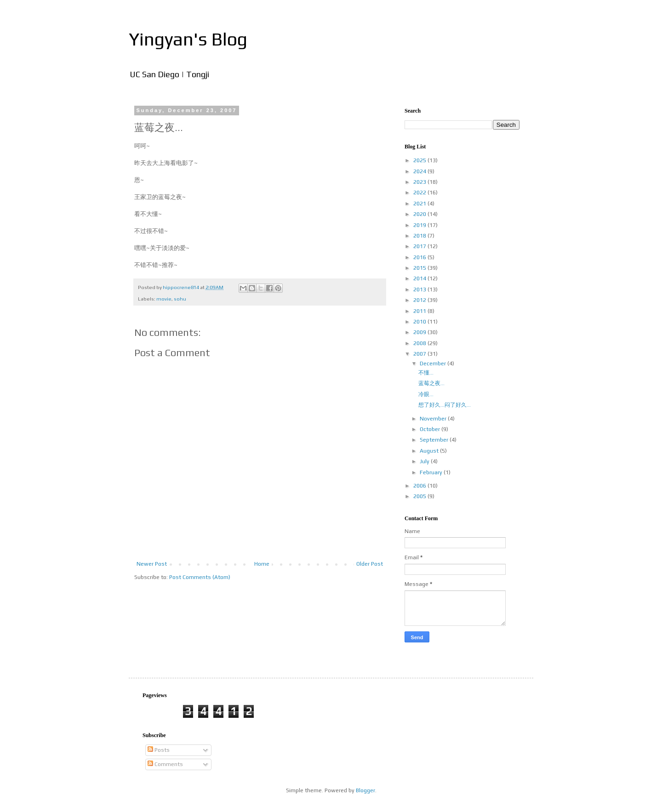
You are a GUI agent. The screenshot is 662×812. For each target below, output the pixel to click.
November (434, 419)
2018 (420, 236)
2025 (420, 160)
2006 (420, 486)
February (432, 472)
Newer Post (152, 564)
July (425, 461)
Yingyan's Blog (188, 39)
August (430, 451)
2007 (420, 354)
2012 (420, 300)
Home (262, 564)
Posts (159, 750)
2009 (420, 332)
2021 (420, 204)
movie (164, 299)
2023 (420, 182)
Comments (165, 764)
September (435, 440)
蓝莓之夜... (431, 383)
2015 (420, 268)
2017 (420, 246)
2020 (420, 214)
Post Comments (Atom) (200, 577)
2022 (420, 193)
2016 (420, 257)
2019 (420, 225)
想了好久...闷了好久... (445, 405)
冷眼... (426, 394)
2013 (420, 290)
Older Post (370, 564)
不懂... (426, 373)
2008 (420, 343)
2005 (420, 496)
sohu (180, 299)
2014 (420, 278)
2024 (420, 171)
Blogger (365, 790)
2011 (420, 311)
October (431, 429)
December (434, 363)
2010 (420, 322)
